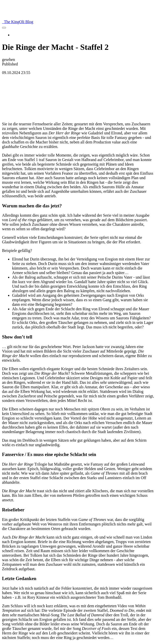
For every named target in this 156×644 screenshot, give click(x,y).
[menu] (4, 28)
